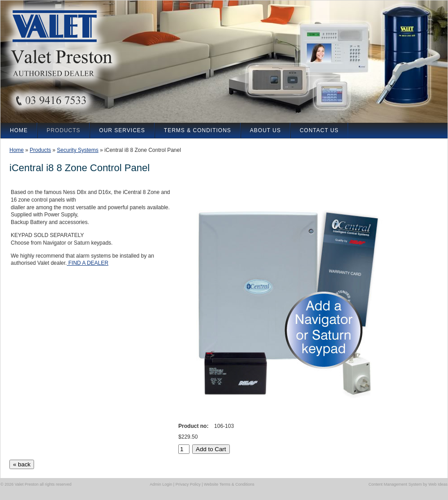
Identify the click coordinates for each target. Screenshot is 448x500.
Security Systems (78, 150)
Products (40, 150)
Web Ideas (438, 484)
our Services (122, 130)
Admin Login (161, 484)
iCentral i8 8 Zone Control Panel (143, 150)
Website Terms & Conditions (229, 484)
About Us (265, 130)
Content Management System (395, 484)
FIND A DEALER (88, 263)
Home (17, 150)
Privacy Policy (188, 484)
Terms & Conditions (198, 130)
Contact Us (319, 130)
